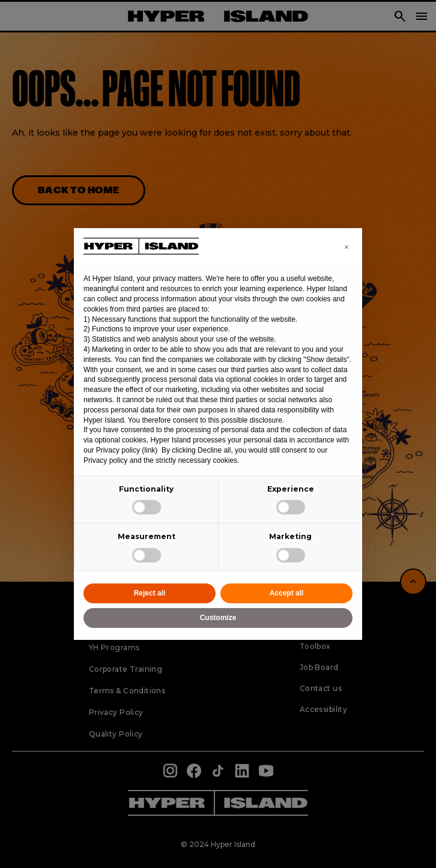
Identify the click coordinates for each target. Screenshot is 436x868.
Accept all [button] (287, 593)
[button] (347, 247)
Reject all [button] (150, 593)
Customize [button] (218, 618)
